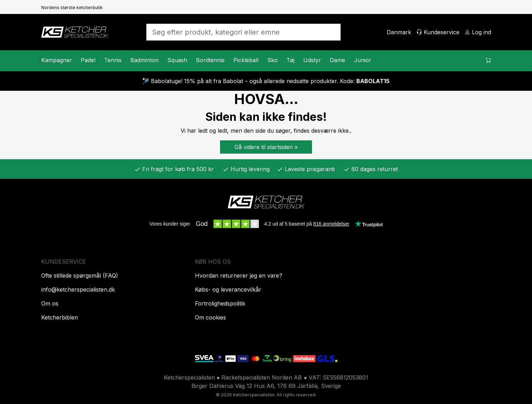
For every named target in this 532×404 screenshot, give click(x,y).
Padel (88, 60)
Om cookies (210, 317)
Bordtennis (210, 60)
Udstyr (312, 60)
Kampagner (57, 60)
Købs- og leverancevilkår (228, 289)
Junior (363, 60)
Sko (272, 60)
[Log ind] (478, 32)
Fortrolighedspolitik (220, 303)
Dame (337, 60)
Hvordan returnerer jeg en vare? (239, 276)
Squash (177, 60)
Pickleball (246, 60)
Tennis (113, 60)
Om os (50, 303)
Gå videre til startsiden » (266, 147)
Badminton (144, 60)
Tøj (290, 60)
